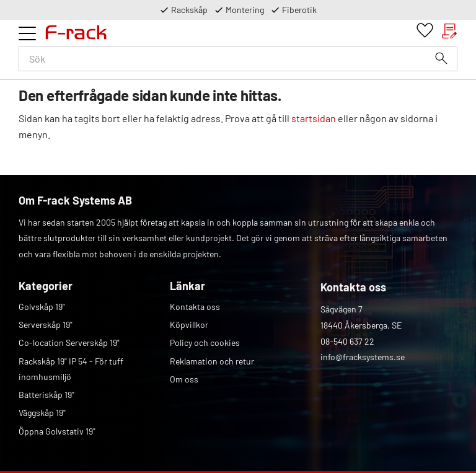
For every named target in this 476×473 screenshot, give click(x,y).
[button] (27, 33)
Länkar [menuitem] (187, 286)
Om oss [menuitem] (184, 379)
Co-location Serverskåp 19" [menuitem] (69, 343)
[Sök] (441, 58)
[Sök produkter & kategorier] (238, 59)
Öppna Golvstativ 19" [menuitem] (57, 431)
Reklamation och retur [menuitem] (212, 361)
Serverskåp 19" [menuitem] (46, 325)
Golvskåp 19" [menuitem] (42, 307)
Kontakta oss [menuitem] (195, 307)
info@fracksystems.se (363, 357)
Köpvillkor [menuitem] (189, 325)
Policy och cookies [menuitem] (205, 343)
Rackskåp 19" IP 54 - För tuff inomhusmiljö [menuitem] (71, 369)
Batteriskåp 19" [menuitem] (46, 395)
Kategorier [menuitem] (46, 286)
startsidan (314, 118)
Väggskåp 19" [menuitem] (42, 413)
